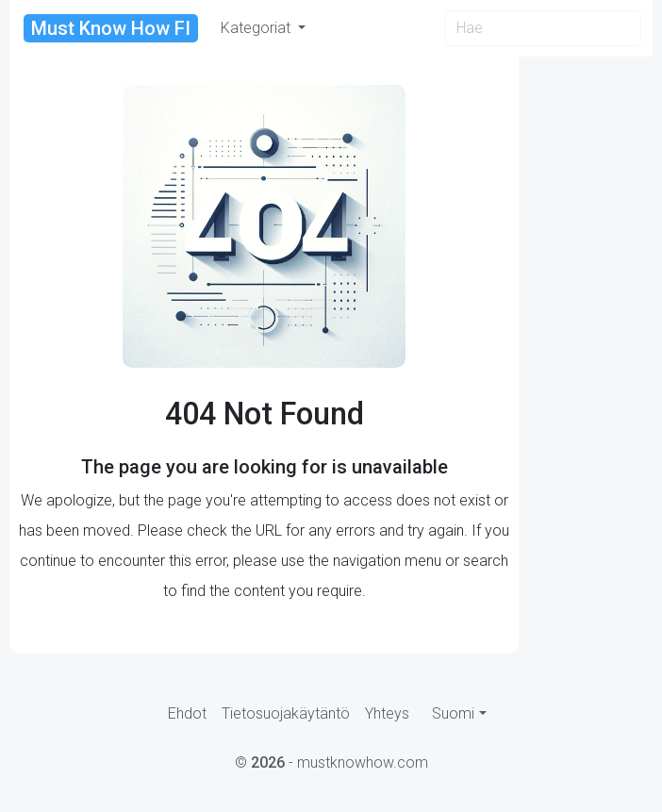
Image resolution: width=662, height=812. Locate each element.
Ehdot (187, 713)
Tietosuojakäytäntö (286, 713)
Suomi (453, 713)
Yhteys (387, 713)
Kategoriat (257, 28)
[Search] (543, 28)
